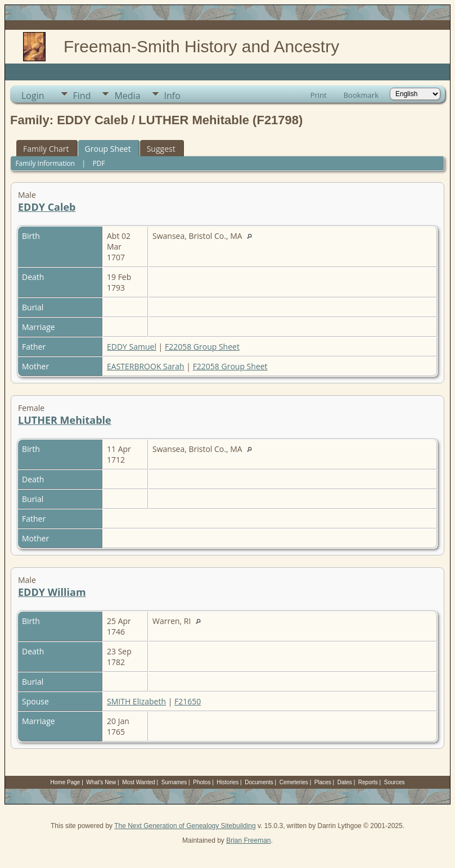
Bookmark (361, 95)
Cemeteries (294, 782)
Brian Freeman (248, 840)
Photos (202, 782)
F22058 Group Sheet (202, 347)
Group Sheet (108, 149)
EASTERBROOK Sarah (146, 366)
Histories (227, 782)
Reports (368, 782)
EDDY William (52, 592)
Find (82, 96)
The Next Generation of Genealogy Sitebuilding (185, 826)
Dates (345, 782)
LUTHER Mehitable (65, 420)
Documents (259, 782)
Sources (395, 782)
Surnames (174, 782)
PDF (99, 163)
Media (127, 96)
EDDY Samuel (132, 347)
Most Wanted (139, 782)
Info (172, 96)
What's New (101, 782)
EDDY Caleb (47, 207)
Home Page (66, 782)
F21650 (188, 701)
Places (323, 782)
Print (319, 95)
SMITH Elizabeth (136, 701)
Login (33, 96)
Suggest (161, 149)
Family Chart (46, 149)
